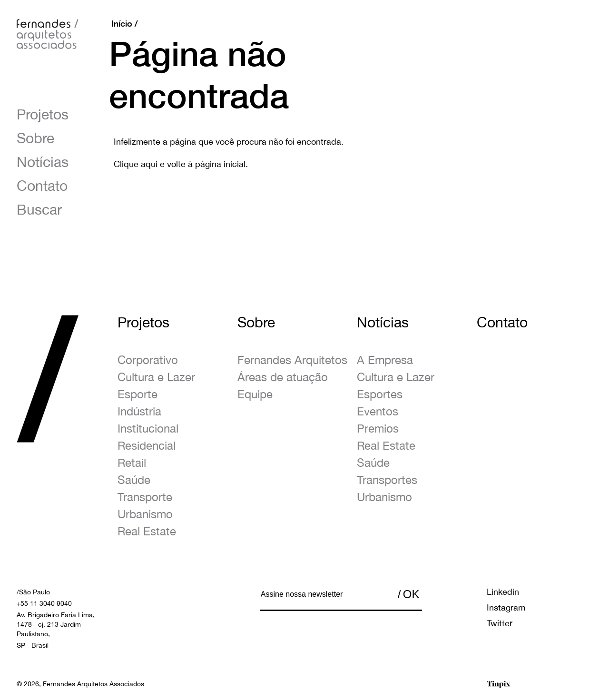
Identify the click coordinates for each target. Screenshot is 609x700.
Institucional (148, 428)
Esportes (380, 394)
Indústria (139, 411)
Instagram (506, 607)
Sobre (35, 138)
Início (122, 23)
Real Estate (147, 531)
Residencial (147, 445)
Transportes (387, 480)
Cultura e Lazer (156, 377)
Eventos (378, 411)
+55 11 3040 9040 (44, 603)
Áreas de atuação (283, 377)
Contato (42, 185)
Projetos (43, 114)
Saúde (134, 480)
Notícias (43, 162)
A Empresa (385, 360)
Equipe (255, 394)
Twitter (500, 623)
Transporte (145, 497)
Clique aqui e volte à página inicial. (181, 164)
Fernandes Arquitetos (292, 360)
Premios (378, 428)
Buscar (39, 209)
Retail (132, 463)
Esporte (138, 394)
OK (411, 594)
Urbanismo (145, 514)
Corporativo (148, 360)
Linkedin (503, 592)
